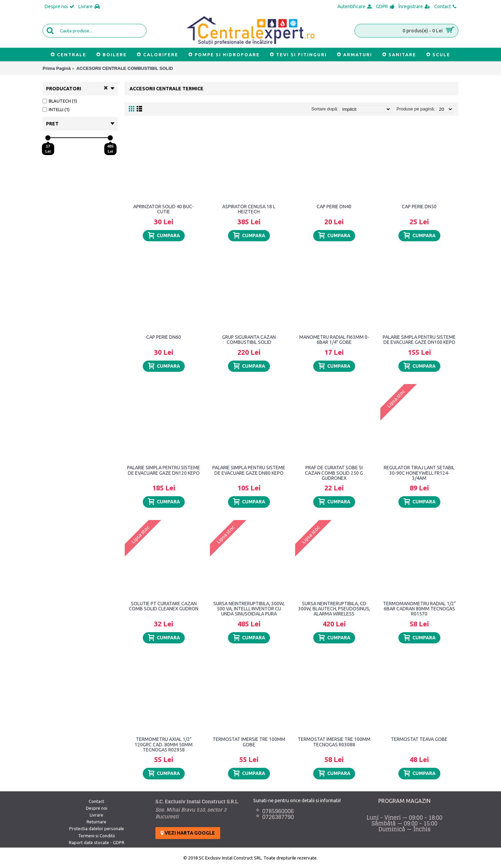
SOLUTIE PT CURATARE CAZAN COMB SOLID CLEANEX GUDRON (164, 606)
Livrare (96, 815)
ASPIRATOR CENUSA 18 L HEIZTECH (249, 209)
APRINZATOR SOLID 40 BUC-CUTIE (164, 209)
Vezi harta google (188, 833)
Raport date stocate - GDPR (97, 842)
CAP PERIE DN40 (334, 207)
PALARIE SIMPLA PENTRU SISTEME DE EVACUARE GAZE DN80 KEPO (249, 470)
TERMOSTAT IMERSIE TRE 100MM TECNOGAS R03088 (334, 742)
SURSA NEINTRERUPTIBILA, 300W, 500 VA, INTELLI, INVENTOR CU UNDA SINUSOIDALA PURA (249, 609)
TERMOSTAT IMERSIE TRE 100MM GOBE (249, 742)
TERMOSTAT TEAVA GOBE (419, 739)
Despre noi (97, 808)
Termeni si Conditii (96, 836)
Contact (96, 801)
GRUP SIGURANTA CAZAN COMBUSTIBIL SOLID (249, 340)
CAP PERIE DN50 (419, 207)
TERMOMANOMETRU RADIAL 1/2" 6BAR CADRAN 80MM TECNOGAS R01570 (419, 609)
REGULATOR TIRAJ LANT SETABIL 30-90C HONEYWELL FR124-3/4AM (419, 473)
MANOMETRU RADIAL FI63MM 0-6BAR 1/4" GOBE (334, 340)
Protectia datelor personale (97, 828)
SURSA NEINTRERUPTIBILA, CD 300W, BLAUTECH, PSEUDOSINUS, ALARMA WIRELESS (334, 609)
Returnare (96, 822)
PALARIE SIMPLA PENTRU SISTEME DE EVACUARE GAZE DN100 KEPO (419, 340)
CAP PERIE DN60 (164, 337)
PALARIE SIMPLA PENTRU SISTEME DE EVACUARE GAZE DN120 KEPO (164, 470)
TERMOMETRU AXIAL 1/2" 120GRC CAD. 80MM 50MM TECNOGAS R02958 (164, 744)
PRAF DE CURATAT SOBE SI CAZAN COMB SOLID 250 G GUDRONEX (334, 473)
